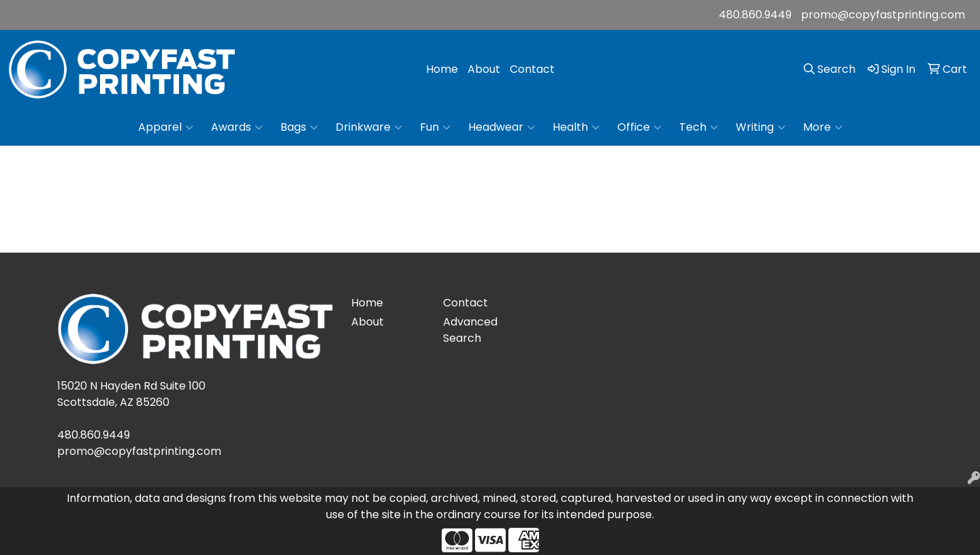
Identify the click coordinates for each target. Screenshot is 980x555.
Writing (761, 127)
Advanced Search (470, 330)
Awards (237, 127)
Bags (299, 127)
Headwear (502, 127)
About (484, 69)
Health (576, 127)
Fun (435, 127)
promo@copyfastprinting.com (883, 15)
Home (442, 69)
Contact (532, 69)
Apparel (166, 127)
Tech (699, 127)
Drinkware (369, 127)
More (823, 127)
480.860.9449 (755, 15)
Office (639, 127)
